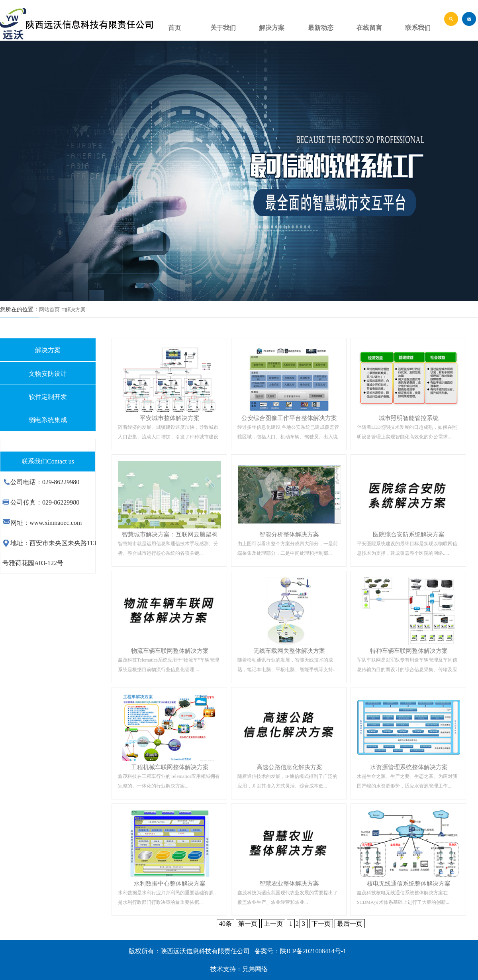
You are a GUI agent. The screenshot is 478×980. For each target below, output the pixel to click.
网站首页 (49, 309)
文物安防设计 (48, 374)
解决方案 (75, 309)
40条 (225, 924)
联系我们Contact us (48, 461)
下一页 (321, 924)
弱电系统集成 (48, 420)
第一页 (248, 924)
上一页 (273, 924)
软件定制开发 (48, 397)
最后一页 (350, 924)
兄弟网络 (255, 969)
